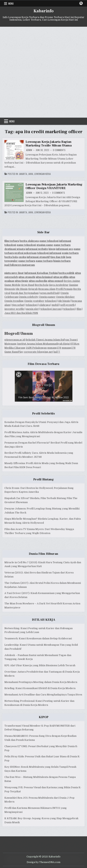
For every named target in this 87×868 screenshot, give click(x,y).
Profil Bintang (43, 479)
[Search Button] (81, 3)
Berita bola (41, 285)
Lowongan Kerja (42, 174)
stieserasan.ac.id (15, 340)
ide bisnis (64, 301)
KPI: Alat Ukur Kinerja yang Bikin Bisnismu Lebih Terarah (40, 665)
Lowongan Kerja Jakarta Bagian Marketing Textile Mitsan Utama (48, 144)
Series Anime (72, 281)
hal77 (57, 352)
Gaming (74, 285)
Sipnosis (10, 289)
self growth (67, 305)
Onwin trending (14, 301)
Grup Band (28, 285)
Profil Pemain (64, 289)
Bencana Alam (47, 289)
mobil (55, 305)
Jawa (31, 174)
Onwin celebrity (29, 297)
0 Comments (59, 150)
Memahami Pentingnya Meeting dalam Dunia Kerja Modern (41, 682)
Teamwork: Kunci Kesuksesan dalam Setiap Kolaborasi (38, 638)
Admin (29, 150)
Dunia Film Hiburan (43, 554)
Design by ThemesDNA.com (43, 862)
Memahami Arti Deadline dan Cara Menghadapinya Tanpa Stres (43, 695)
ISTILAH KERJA (43, 620)
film (79, 309)
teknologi (51, 301)
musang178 (54, 348)
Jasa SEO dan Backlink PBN (21, 313)
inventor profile (14, 309)
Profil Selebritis (43, 414)
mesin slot (32, 309)
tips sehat (18, 305)
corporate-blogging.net (38, 352)
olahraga (45, 305)
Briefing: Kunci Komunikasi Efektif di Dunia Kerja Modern (40, 688)
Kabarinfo (44, 11)
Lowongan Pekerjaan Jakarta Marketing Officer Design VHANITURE (54, 186)
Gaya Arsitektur (59, 285)
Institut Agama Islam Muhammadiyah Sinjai (43, 344)
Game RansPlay (14, 352)
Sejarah (33, 289)
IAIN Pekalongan (36, 348)
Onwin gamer (47, 297)
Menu (11, 3)
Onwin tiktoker (65, 297)
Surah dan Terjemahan (25, 293)
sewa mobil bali (50, 293)
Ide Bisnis (22, 289)
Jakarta (23, 174)
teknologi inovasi (51, 309)
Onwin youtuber (34, 301)
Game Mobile (12, 285)
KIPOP (44, 717)
